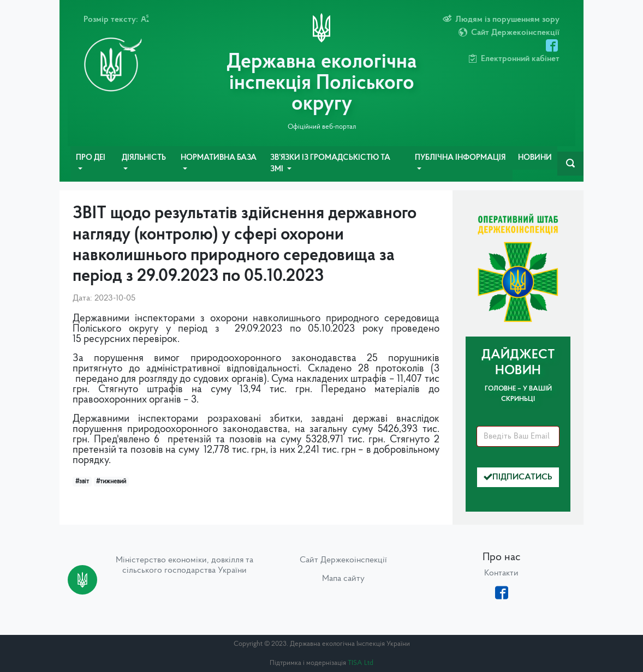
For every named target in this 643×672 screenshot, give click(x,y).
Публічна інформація (460, 158)
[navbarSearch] (570, 164)
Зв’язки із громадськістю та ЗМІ (330, 164)
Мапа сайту (343, 579)
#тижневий (111, 482)
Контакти (501, 573)
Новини (535, 158)
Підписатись (518, 477)
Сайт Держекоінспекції (343, 560)
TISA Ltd (361, 663)
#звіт (82, 482)
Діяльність (144, 158)
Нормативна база (219, 158)
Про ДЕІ (91, 158)
